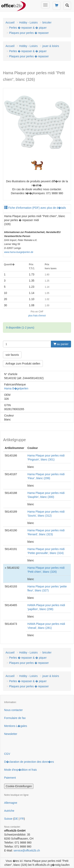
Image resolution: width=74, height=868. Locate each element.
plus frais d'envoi (37, 316)
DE (16, 819)
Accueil (10, 22)
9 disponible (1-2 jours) (20, 328)
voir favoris (12, 355)
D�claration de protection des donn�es (29, 762)
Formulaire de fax (15, 718)
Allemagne (11, 803)
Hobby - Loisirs (28, 22)
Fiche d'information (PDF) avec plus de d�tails (35, 208)
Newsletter (11, 734)
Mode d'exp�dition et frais (20, 770)
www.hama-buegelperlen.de (19, 252)
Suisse (8, 819)
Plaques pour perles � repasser (29, 33)
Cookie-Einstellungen (19, 786)
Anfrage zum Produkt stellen (23, 364)
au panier (61, 344)
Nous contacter (13, 710)
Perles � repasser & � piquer (28, 28)
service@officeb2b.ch (27, 850)
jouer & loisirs (51, 46)
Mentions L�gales (16, 726)
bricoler (47, 22)
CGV (7, 754)
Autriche (9, 811)
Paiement (10, 778)
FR (22, 819)
